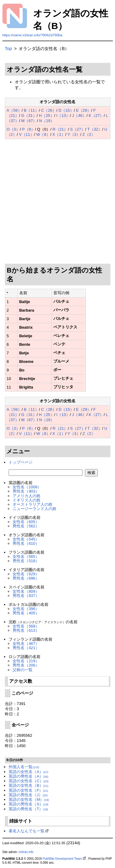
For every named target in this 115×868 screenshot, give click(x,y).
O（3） (13, 129)
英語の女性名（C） (28, 781)
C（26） (49, 110)
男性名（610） (26, 543)
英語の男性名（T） (28, 809)
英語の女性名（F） (28, 790)
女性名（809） (26, 591)
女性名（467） (26, 644)
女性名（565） (26, 557)
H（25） (47, 116)
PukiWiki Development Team (62, 859)
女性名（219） (26, 661)
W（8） (43, 134)
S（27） (77, 129)
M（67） (29, 121)
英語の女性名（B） (28, 785)
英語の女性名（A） (28, 772)
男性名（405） (26, 613)
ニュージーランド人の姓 (34, 509)
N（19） (47, 121)
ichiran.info (26, 852)
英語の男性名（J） (28, 795)
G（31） (29, 116)
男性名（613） (26, 630)
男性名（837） (26, 596)
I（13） (63, 116)
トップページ (21, 462)
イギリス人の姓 (27, 500)
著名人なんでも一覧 (27, 831)
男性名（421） (26, 648)
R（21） (60, 129)
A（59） (14, 110)
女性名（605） (26, 522)
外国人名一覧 (24, 767)
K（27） (96, 116)
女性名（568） (26, 626)
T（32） (95, 129)
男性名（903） (26, 491)
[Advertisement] (57, 202)
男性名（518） (26, 561)
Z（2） (89, 134)
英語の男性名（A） (28, 776)
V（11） (27, 134)
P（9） (29, 129)
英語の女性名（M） (29, 799)
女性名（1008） (27, 487)
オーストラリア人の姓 (33, 504)
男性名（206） (26, 665)
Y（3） (74, 134)
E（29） (84, 110)
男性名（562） (26, 526)
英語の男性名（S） (28, 804)
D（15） (66, 110)
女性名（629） (26, 574)
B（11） (31, 110)
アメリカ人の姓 (27, 496)
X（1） (59, 134)
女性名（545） (26, 539)
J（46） (79, 116)
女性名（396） (26, 609)
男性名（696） (26, 578)
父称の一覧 (23, 670)
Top (8, 49)
